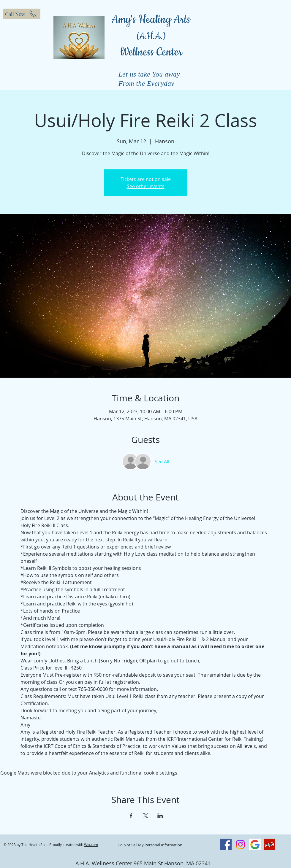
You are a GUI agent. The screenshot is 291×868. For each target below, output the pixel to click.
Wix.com (91, 845)
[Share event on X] (146, 816)
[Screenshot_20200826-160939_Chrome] (255, 844)
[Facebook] (226, 844)
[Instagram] (240, 844)
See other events (146, 186)
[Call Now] (22, 14)
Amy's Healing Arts (151, 20)
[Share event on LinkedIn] (160, 816)
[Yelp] (269, 844)
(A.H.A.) (151, 36)
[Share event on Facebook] (131, 816)
